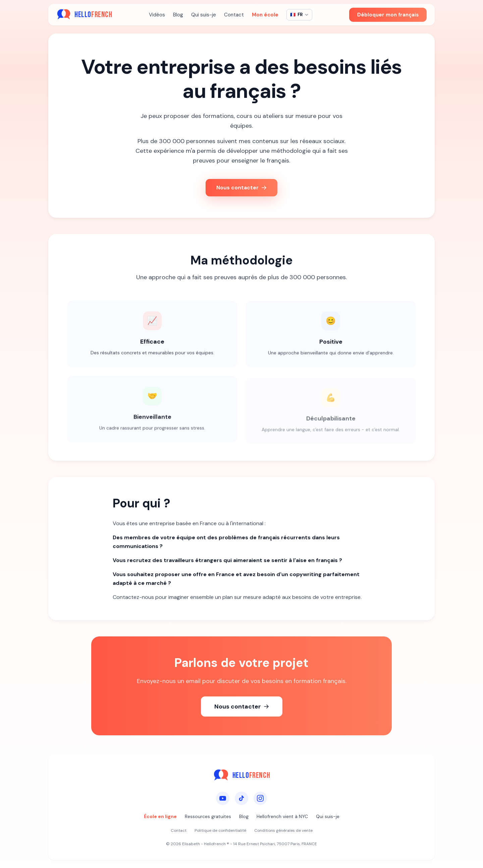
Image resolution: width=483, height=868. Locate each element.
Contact (234, 15)
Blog (178, 15)
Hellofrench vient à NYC (282, 816)
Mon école (265, 15)
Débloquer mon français (388, 15)
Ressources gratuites (208, 816)
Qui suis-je (204, 15)
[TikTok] (241, 798)
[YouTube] (223, 798)
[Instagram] (260, 798)
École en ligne (160, 816)
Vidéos (157, 15)
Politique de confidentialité (220, 830)
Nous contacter (241, 188)
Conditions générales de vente (283, 830)
